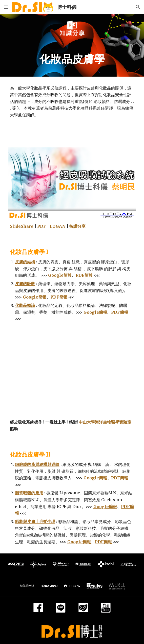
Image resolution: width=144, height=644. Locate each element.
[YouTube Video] (72, 383)
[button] (6, 7)
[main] (72, 59)
